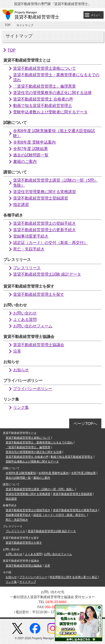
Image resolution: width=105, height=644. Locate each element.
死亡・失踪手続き (29, 249)
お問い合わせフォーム (33, 326)
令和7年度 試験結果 (31, 149)
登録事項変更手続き (31, 236)
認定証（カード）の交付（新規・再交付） (50, 243)
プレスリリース (27, 268)
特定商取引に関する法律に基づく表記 (73, 577)
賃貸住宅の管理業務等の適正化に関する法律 (52, 93)
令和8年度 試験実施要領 (21, 473)
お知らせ (21, 370)
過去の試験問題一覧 (31, 155)
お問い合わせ (25, 313)
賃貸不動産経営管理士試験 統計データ (47, 274)
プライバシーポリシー (33, 389)
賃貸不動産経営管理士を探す (39, 294)
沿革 (17, 351)
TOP (8, 25)
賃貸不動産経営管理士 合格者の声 (43, 99)
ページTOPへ (85, 424)
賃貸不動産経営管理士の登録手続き (45, 223)
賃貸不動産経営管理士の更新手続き (45, 230)
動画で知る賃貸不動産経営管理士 (43, 105)
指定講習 (21, 205)
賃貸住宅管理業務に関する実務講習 (45, 192)
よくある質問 (25, 319)
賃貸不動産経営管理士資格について (45, 68)
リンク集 (21, 407)
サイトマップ (28, 582)
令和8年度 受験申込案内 (34, 142)
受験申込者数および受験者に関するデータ (50, 112)
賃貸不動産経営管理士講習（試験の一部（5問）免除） (40, 489)
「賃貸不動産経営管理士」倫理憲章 (45, 86)
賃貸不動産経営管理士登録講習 (41, 198)
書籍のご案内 (25, 161)
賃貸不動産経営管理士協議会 (39, 345)
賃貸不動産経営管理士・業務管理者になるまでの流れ (39, 442)
